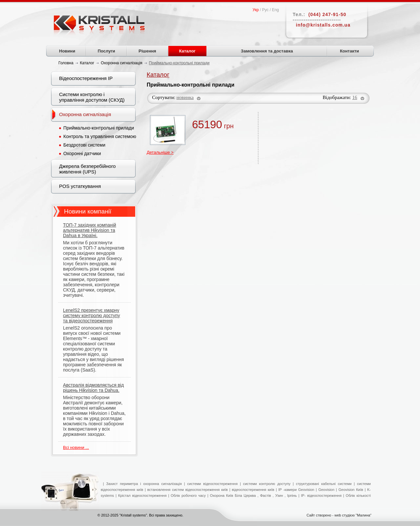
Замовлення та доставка (267, 51)
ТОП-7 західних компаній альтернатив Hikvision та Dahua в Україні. (90, 230)
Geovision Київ (351, 490)
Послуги (106, 51)
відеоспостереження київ (252, 490)
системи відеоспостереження (213, 484)
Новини (67, 51)
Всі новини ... (76, 447)
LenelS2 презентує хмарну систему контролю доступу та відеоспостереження (92, 315)
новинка (185, 97)
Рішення (147, 51)
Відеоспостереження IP (86, 78)
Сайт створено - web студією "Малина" (339, 515)
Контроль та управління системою (100, 136)
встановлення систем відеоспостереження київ (187, 490)
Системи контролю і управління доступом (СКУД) (92, 97)
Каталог (187, 51)
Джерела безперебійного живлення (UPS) (87, 169)
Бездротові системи (84, 145)
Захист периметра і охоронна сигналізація (144, 484)
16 (355, 97)
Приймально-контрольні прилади (99, 128)
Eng (275, 10)
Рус (265, 10)
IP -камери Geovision (296, 490)
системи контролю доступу (267, 484)
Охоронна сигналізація (85, 114)
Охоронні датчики (82, 153)
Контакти (349, 51)
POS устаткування (80, 186)
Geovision (326, 490)
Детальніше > (160, 152)
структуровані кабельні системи (324, 484)
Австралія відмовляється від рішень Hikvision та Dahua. (93, 388)
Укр (256, 10)
